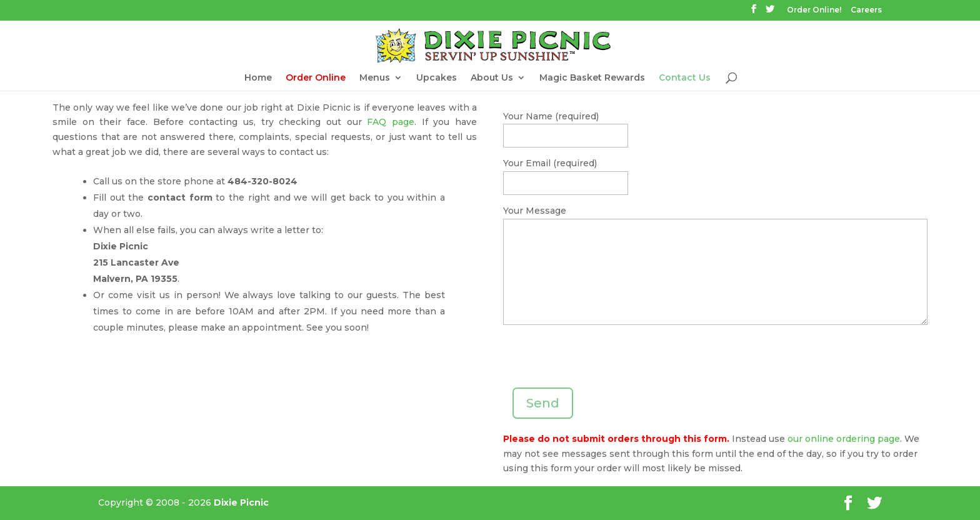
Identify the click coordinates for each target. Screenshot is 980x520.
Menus (375, 78)
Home (258, 78)
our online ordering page (844, 439)
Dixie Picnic (241, 502)
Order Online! (814, 10)
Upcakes (437, 78)
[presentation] (598, 363)
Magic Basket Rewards (592, 78)
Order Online (316, 78)
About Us (492, 78)
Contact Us (685, 78)
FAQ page (391, 122)
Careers (866, 10)
